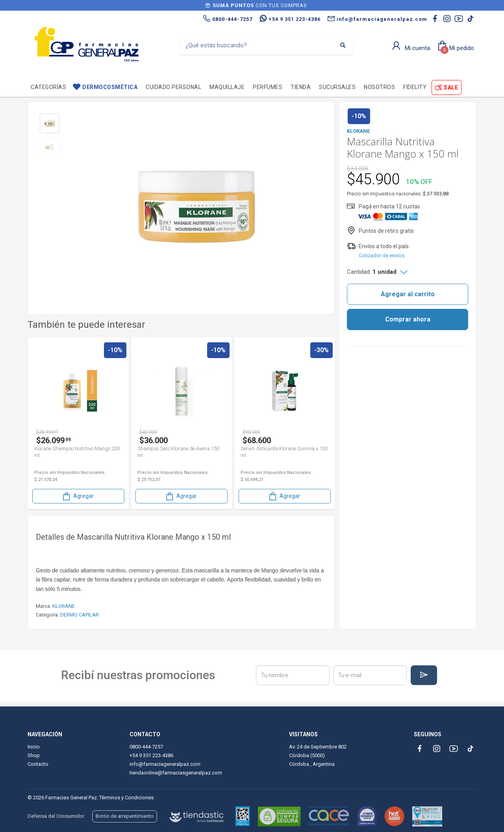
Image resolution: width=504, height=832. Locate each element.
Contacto (38, 764)
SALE (451, 87)
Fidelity (415, 87)
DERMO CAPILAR (80, 615)
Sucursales (337, 87)
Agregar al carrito (408, 294)
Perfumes (268, 87)
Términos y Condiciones (126, 798)
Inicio (34, 747)
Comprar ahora (408, 319)
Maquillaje (227, 87)
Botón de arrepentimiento (125, 816)
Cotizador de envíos (382, 255)
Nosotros (379, 87)
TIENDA (301, 87)
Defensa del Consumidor (56, 816)
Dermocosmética (110, 87)
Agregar (78, 496)
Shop (34, 755)
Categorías (48, 87)
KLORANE (64, 606)
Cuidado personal (173, 87)
